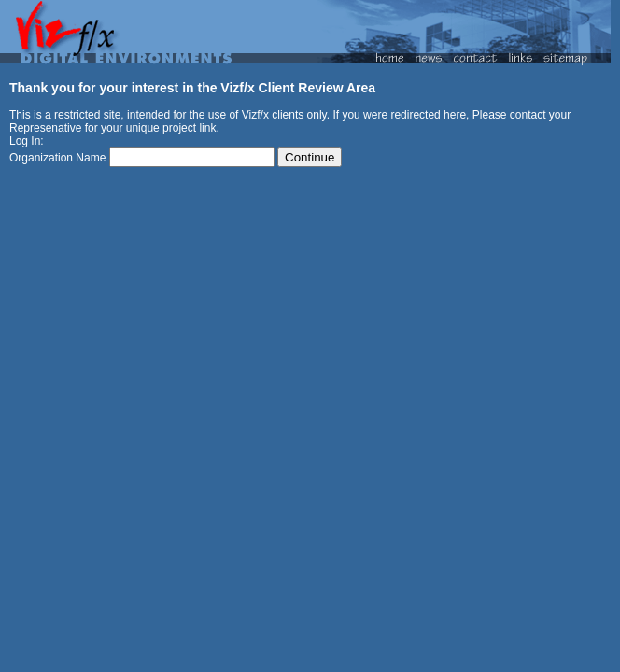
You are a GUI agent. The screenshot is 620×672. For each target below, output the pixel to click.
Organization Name (57, 158)
